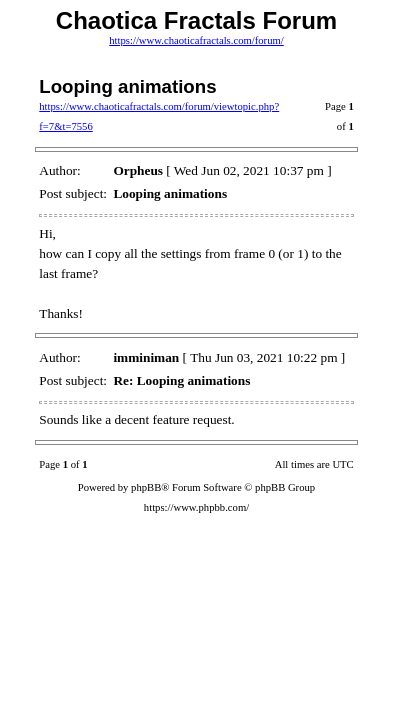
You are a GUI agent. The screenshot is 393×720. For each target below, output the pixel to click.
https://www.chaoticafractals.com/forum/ (196, 40)
